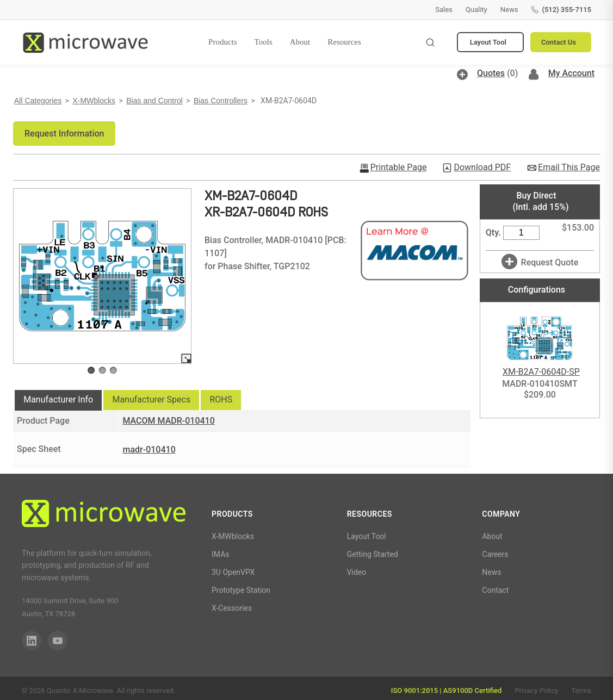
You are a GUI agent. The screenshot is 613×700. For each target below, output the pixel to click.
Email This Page (569, 168)
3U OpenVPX (233, 572)
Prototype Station (241, 590)
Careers (495, 554)
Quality (476, 10)
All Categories (38, 101)
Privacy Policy (536, 690)
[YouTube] (58, 641)
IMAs (221, 554)
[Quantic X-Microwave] (104, 515)
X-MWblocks (94, 101)
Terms (581, 690)
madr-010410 (149, 450)
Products (223, 42)
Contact (495, 590)
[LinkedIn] (32, 641)
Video (357, 572)
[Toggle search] (430, 42)
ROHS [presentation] (221, 399)
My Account (571, 73)
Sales (444, 10)
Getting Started (373, 554)
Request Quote (550, 262)
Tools (264, 42)
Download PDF (482, 168)
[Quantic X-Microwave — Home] (85, 42)
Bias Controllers (221, 101)
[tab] (58, 400)
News (509, 10)
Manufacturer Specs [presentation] (151, 399)
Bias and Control (154, 101)
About (300, 42)
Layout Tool (488, 42)
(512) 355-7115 (561, 10)
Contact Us (559, 42)
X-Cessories (232, 608)
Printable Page (399, 168)
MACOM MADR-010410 (168, 421)
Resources (344, 42)
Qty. (493, 233)
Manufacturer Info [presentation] (58, 399)
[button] (64, 134)
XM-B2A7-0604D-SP (541, 372)
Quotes (491, 73)
